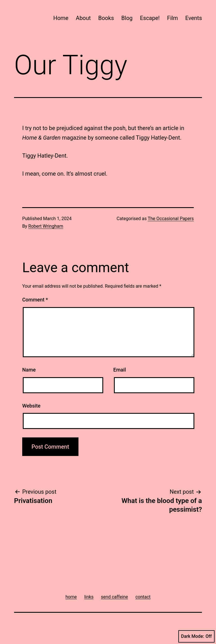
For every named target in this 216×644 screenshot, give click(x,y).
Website (31, 406)
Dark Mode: (196, 636)
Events (194, 18)
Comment (35, 300)
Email (120, 370)
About (83, 18)
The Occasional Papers (171, 219)
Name (29, 370)
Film (172, 18)
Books (106, 18)
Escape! (150, 18)
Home (61, 18)
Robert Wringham (46, 226)
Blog (127, 18)
